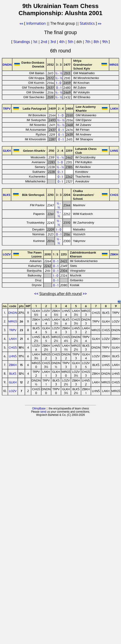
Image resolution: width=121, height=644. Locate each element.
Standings (22, 42)
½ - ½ (59, 73)
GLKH (13, 382)
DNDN (13, 313)
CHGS (13, 347)
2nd (44, 42)
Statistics (87, 23)
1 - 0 (59, 83)
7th (88, 42)
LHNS (13, 356)
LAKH (13, 339)
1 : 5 (56, 254)
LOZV (13, 391)
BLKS (13, 373)
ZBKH (13, 365)
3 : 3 (59, 64)
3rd (54, 42)
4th (62, 42)
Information (36, 23)
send (43, 412)
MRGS (13, 321)
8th (97, 42)
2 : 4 (61, 108)
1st (36, 42)
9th (105, 42)
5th (71, 42)
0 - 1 (59, 88)
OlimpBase (39, 409)
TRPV (13, 330)
